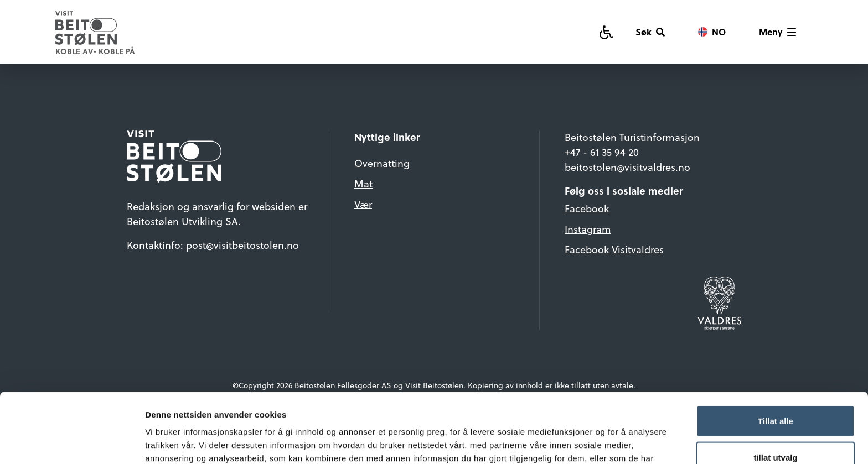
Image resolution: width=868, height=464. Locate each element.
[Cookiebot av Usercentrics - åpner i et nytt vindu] (72, 442)
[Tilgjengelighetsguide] (606, 32)
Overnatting (382, 163)
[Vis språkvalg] (712, 32)
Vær (363, 204)
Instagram (588, 229)
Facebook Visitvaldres (614, 250)
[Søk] (650, 32)
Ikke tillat (776, 428)
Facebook (587, 209)
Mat (363, 184)
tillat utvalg (775, 392)
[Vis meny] (777, 32)
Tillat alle (776, 355)
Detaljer (590, 442)
